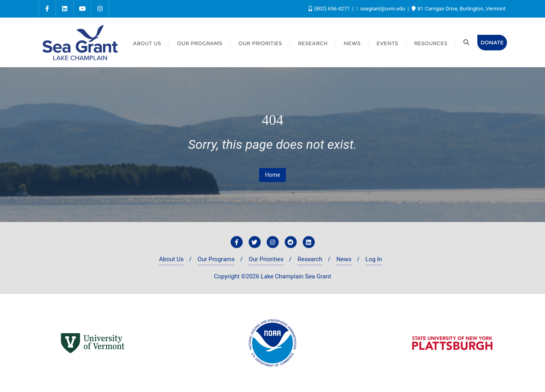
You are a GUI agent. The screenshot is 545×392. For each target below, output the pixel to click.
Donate (492, 42)
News (344, 259)
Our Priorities (266, 259)
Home (273, 175)
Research (310, 259)
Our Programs (216, 259)
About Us (171, 259)
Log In (374, 259)
